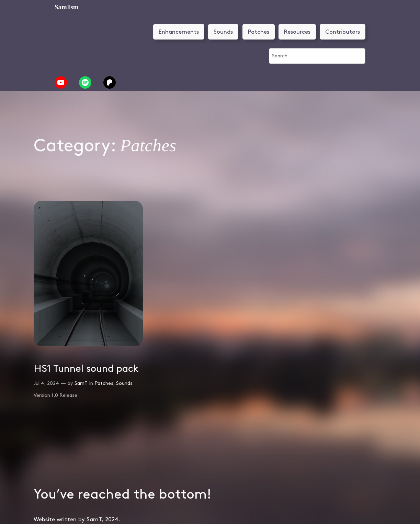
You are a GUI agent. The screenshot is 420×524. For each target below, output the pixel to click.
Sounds (223, 32)
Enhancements (179, 32)
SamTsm (67, 7)
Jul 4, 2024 (46, 383)
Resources (297, 32)
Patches (259, 32)
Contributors (343, 32)
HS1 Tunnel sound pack (86, 369)
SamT (81, 383)
